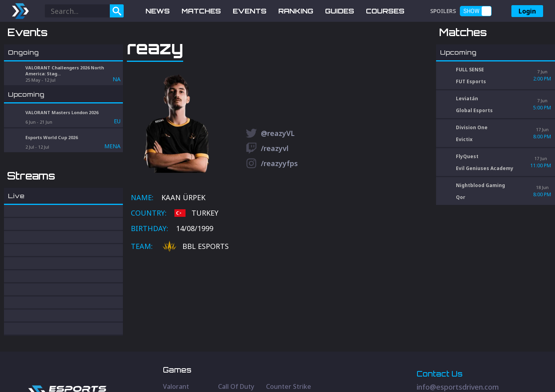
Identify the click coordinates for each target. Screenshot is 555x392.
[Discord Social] (471, 359)
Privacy (488, 374)
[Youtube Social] (444, 359)
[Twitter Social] (418, 359)
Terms (513, 374)
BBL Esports (196, 288)
